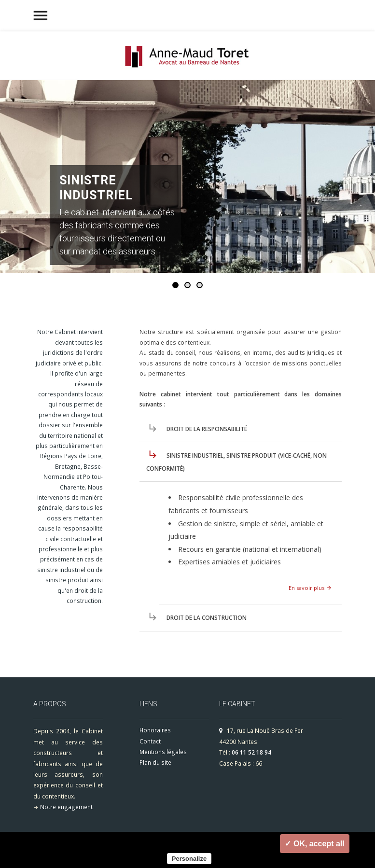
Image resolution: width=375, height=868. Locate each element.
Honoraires (155, 730)
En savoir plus (310, 588)
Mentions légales (163, 752)
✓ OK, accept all (314, 844)
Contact (150, 741)
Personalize (189, 859)
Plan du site (155, 763)
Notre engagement (66, 807)
